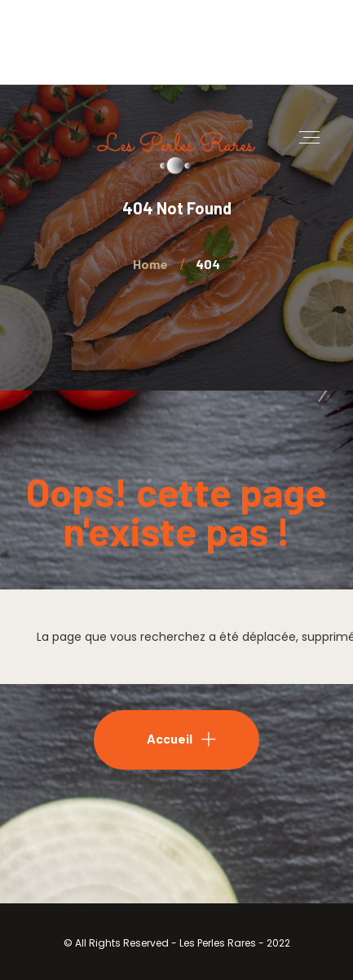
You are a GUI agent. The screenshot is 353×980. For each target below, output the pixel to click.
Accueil (170, 738)
